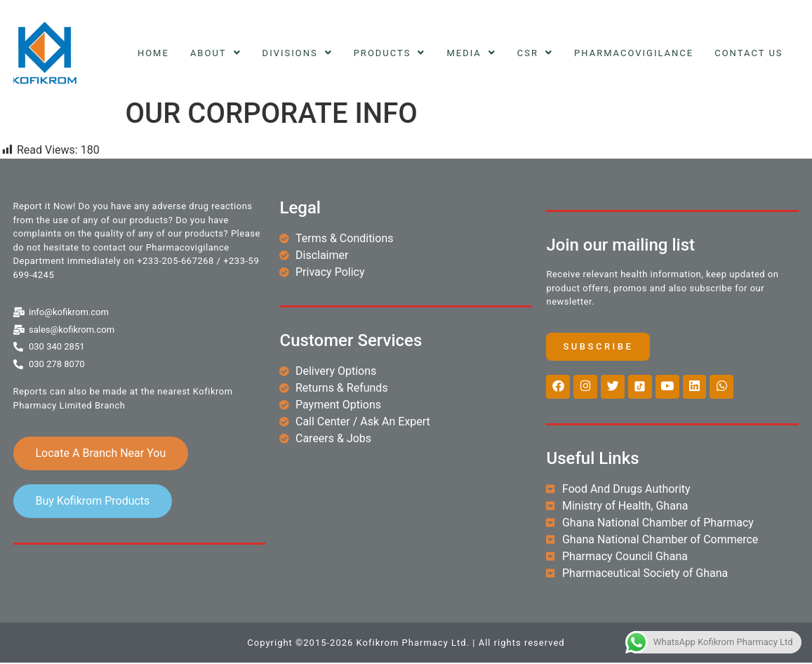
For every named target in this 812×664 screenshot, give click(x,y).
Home (153, 53)
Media (471, 53)
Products (390, 53)
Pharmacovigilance (634, 53)
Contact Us (748, 53)
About (216, 53)
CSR (535, 53)
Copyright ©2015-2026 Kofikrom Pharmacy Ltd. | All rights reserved (406, 644)
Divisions (298, 53)
